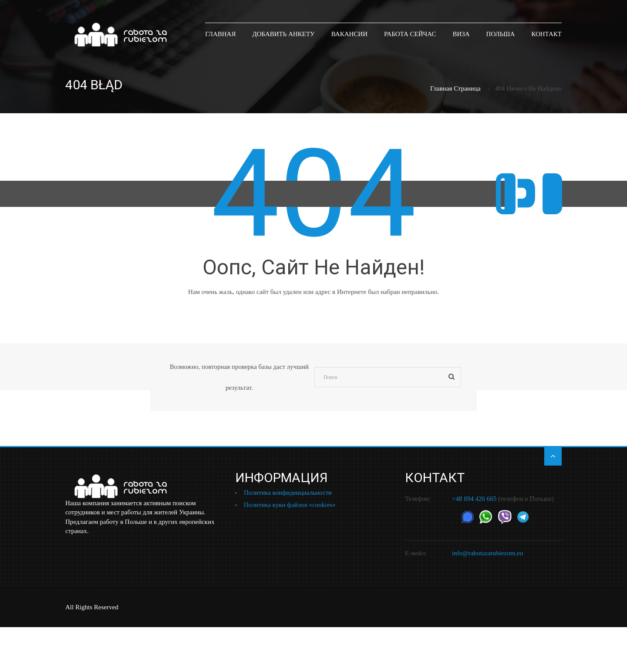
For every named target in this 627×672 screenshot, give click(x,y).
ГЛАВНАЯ (220, 34)
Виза (461, 34)
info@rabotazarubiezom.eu (487, 553)
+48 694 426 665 (474, 499)
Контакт (546, 34)
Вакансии (349, 34)
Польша (501, 34)
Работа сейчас (410, 34)
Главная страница (455, 88)
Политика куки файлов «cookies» (290, 505)
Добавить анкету (283, 34)
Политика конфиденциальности (288, 493)
